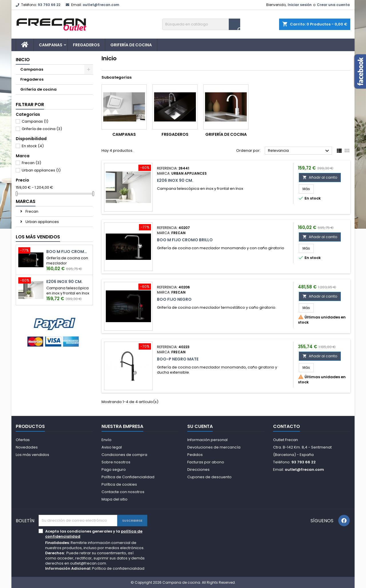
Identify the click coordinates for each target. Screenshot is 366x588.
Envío (107, 440)
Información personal (207, 440)
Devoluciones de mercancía (214, 447)
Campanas (51, 45)
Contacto (287, 426)
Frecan (31, 163)
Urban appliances (41, 170)
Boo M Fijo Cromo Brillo (68, 252)
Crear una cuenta (333, 5)
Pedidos (195, 455)
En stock (33, 146)
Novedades (27, 447)
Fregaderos (86, 45)
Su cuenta (200, 426)
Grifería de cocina (131, 45)
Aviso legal (112, 447)
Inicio (23, 60)
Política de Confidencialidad (128, 477)
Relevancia (299, 151)
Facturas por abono (206, 462)
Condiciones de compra (124, 455)
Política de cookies (119, 484)
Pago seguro (114, 470)
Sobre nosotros (116, 462)
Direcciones (198, 470)
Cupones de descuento (209, 477)
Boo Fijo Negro (174, 299)
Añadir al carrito (320, 177)
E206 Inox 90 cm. (64, 282)
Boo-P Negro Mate (178, 359)
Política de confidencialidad (118, 568)
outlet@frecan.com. (88, 563)
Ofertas (23, 440)
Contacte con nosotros (123, 492)
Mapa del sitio (115, 499)
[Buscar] (201, 24)
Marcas (26, 201)
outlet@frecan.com (101, 5)
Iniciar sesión (300, 5)
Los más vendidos (38, 237)
